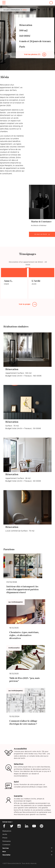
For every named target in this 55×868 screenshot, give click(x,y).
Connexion (6, 845)
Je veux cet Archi (41, 234)
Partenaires (7, 841)
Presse (5, 838)
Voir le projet (25, 304)
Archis (5, 834)
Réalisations (16, 10)
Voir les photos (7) (32, 55)
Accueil (6, 10)
